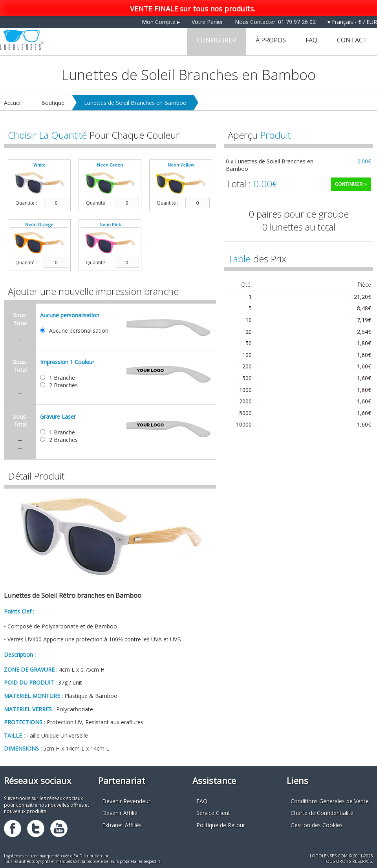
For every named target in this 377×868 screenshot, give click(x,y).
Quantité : (26, 203)
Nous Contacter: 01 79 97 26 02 (275, 22)
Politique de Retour (221, 825)
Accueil (13, 103)
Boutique (53, 103)
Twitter (36, 828)
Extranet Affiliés (122, 825)
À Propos (271, 40)
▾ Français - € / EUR (352, 22)
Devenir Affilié (120, 813)
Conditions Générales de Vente (330, 801)
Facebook (13, 828)
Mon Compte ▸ (161, 22)
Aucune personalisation (79, 331)
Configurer (216, 40)
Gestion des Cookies (317, 825)
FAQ (311, 40)
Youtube (59, 828)
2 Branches (63, 385)
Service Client (213, 813)
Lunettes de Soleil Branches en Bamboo (135, 103)
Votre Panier (207, 22)
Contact (352, 40)
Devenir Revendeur (126, 801)
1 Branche (62, 378)
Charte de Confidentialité (322, 813)
